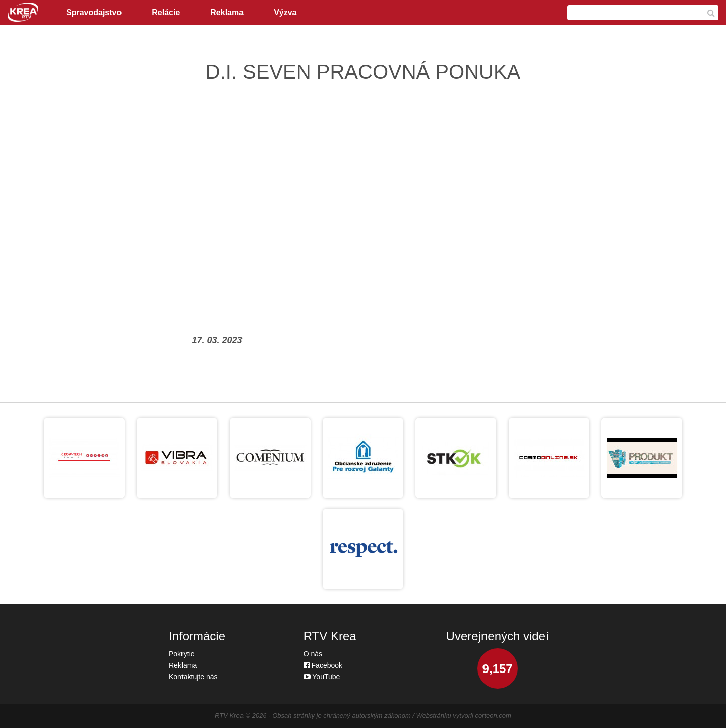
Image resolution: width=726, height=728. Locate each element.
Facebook (323, 665)
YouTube (322, 677)
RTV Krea (229, 716)
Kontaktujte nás (193, 677)
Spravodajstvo (94, 12)
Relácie (166, 12)
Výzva (285, 12)
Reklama (227, 12)
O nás (313, 654)
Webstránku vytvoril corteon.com (464, 716)
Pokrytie (182, 654)
